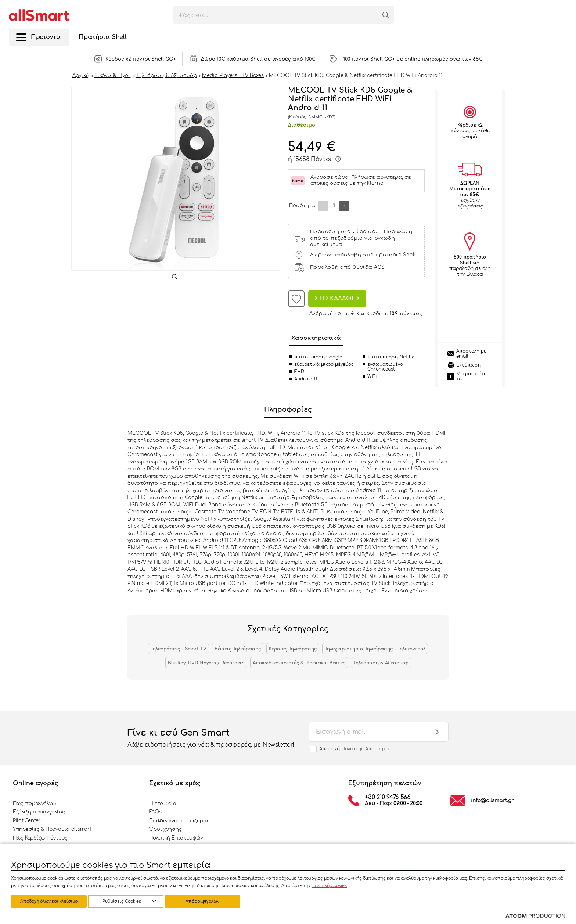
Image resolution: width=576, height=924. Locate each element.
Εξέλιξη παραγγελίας (39, 812)
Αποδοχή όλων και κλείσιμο (208, 901)
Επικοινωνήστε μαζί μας (179, 821)
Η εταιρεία (163, 804)
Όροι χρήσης (165, 829)
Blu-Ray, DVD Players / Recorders (206, 663)
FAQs (155, 812)
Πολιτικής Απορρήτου (366, 749)
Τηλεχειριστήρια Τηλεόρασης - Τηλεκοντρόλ (375, 649)
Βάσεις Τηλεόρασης (238, 649)
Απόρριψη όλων (128, 901)
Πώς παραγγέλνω (34, 804)
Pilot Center (27, 821)
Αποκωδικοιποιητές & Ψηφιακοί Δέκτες (299, 663)
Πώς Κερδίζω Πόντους (40, 838)
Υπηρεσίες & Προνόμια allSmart (52, 829)
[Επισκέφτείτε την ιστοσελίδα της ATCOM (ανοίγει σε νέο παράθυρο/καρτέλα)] (535, 916)
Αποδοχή (355, 749)
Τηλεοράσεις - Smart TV (179, 649)
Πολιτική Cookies (329, 885)
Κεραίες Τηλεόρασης (293, 649)
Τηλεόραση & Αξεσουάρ (381, 663)
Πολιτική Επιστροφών (176, 838)
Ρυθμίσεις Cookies (45, 901)
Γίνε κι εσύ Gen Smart (211, 739)
